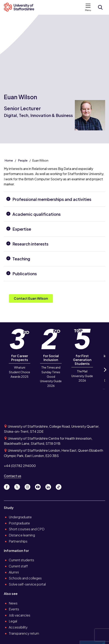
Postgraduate (19, 523)
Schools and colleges (25, 578)
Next (105, 373)
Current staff (18, 566)
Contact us (13, 476)
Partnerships (18, 541)
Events (14, 609)
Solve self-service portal (27, 584)
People (23, 160)
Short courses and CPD (27, 529)
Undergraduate (20, 517)
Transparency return (24, 633)
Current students (21, 560)
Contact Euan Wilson (31, 298)
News (13, 603)
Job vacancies (20, 615)
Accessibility (18, 627)
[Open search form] (100, 7)
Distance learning (22, 535)
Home (9, 160)
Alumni (14, 572)
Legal (13, 621)
